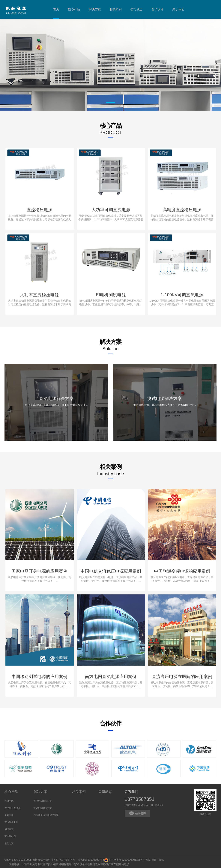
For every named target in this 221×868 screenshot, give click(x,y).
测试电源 (9, 829)
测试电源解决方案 (43, 808)
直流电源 (9, 801)
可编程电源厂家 (68, 864)
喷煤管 (44, 864)
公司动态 (105, 792)
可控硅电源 (10, 836)
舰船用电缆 (123, 864)
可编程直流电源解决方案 (46, 815)
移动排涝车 (110, 864)
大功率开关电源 (12, 808)
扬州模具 (53, 864)
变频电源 (9, 815)
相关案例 (79, 792)
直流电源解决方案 (43, 801)
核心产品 (11, 792)
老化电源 (9, 843)
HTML (160, 860)
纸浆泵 (81, 864)
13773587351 (140, 799)
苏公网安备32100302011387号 (127, 860)
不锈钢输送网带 (94, 864)
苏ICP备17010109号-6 (91, 860)
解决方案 (40, 792)
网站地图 (151, 860)
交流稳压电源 (11, 822)
